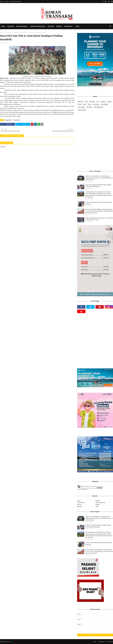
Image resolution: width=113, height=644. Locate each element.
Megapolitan (8, 120)
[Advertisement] (95, 127)
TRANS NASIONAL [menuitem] (22, 26)
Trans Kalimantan (98, 107)
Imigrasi (98, 505)
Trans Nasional (81, 503)
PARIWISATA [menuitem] (68, 26)
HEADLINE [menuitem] (10, 26)
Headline (103, 102)
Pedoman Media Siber (16, 2)
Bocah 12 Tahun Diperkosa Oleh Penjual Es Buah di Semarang (98, 203)
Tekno (90, 104)
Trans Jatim (89, 107)
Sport (85, 104)
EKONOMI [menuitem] (51, 26)
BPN (86, 102)
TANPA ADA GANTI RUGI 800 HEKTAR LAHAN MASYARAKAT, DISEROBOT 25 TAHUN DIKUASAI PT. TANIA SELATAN (99, 178)
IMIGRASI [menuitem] (59, 26)
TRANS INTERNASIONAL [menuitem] (38, 26)
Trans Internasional (100, 503)
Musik (80, 104)
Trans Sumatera (82, 110)
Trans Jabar (96, 104)
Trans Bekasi (8, 32)
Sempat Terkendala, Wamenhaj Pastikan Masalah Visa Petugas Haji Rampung (98, 186)
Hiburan (110, 102)
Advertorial (81, 102)
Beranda (2, 32)
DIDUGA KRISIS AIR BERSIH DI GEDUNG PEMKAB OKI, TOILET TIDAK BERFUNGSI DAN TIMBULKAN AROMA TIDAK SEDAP (99, 211)
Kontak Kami (110, 642)
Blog (11, 642)
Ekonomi (79, 505)
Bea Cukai (92, 102)
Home (1, 2)
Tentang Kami (102, 642)
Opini (97, 507)
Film (98, 102)
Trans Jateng (81, 107)
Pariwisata (80, 507)
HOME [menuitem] (3, 26)
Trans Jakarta (104, 104)
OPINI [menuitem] (77, 26)
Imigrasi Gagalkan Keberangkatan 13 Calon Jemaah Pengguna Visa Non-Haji (99, 219)
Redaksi (7, 2)
